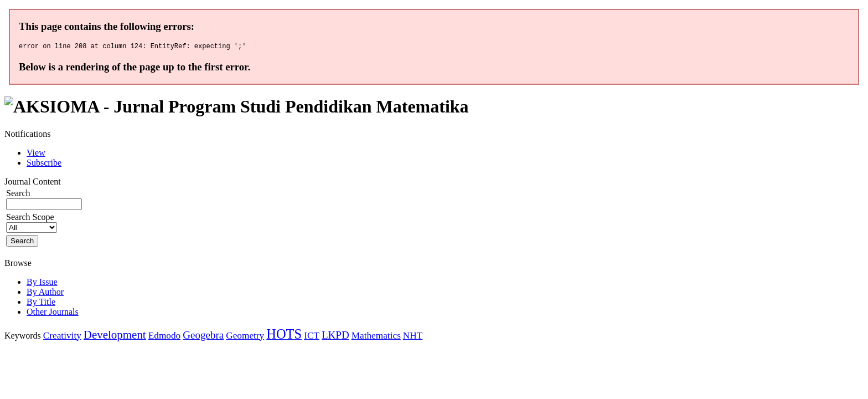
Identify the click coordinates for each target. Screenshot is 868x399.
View (36, 154)
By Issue (42, 283)
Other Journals (53, 313)
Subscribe (44, 164)
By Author (45, 293)
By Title (41, 303)
